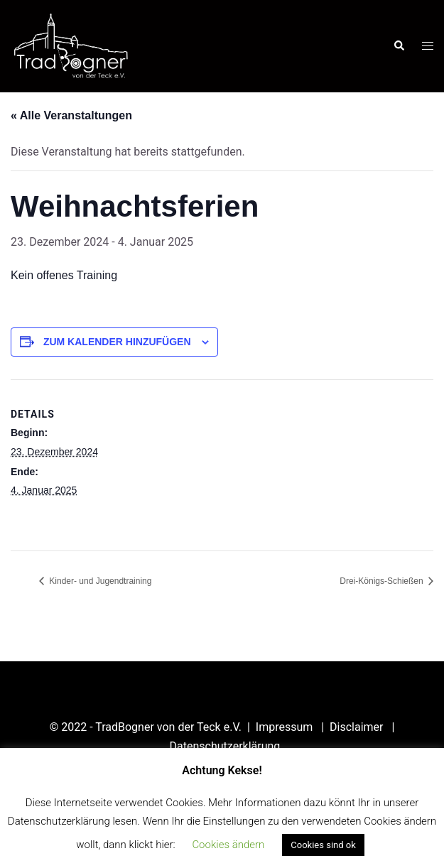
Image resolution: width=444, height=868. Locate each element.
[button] (399, 46)
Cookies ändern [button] (228, 845)
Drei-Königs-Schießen (383, 581)
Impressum (286, 727)
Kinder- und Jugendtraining (99, 581)
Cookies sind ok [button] (323, 845)
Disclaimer (358, 727)
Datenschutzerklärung (225, 746)
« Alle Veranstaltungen (71, 115)
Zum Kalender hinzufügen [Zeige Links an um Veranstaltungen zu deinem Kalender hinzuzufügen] (117, 342)
